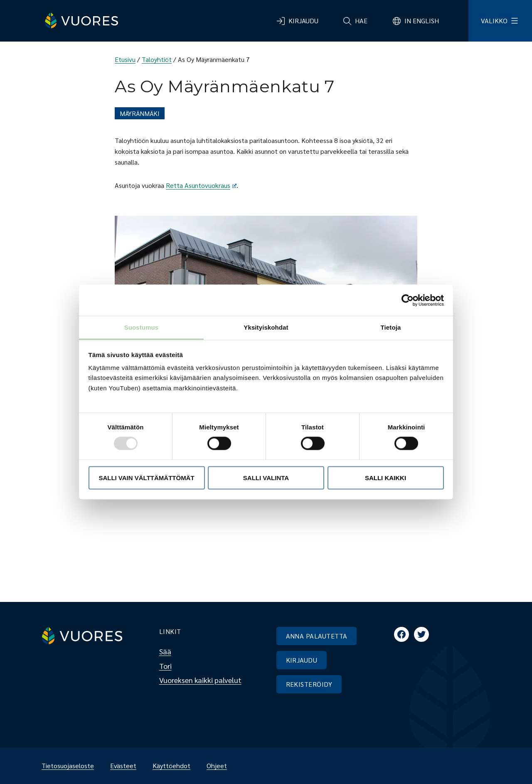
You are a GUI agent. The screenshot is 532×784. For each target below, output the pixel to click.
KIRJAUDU (302, 660)
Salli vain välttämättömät (146, 477)
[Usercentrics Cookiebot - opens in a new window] (408, 300)
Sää (165, 651)
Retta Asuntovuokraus (201, 185)
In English (422, 21)
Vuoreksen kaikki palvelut (200, 680)
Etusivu (125, 59)
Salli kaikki (385, 477)
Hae (361, 21)
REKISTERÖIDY (309, 684)
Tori (165, 666)
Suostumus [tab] (142, 327)
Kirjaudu (303, 21)
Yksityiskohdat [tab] (266, 327)
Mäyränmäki (140, 113)
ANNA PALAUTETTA (317, 636)
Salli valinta (266, 477)
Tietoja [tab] (391, 327)
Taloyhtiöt (157, 59)
